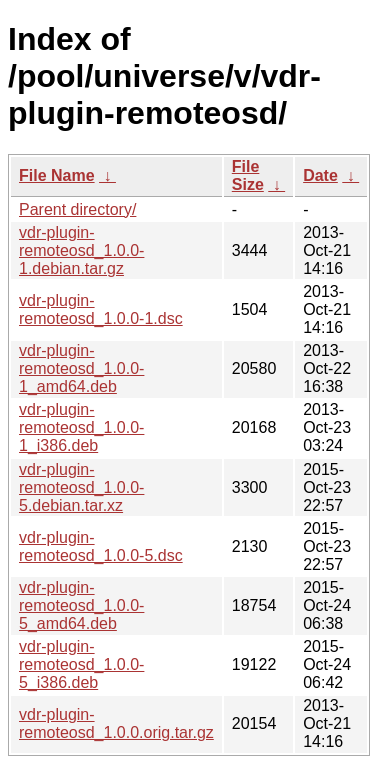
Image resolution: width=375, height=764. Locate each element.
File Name (57, 175)
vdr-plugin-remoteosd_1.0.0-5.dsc (101, 546)
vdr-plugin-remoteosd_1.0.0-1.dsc (101, 309)
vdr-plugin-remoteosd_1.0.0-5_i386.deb (81, 664)
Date (320, 175)
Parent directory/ (77, 209)
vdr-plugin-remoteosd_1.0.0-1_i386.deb (81, 427)
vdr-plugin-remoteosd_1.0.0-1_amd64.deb (81, 368)
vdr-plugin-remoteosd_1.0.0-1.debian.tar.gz (81, 250)
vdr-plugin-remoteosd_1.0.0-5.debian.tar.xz (81, 487)
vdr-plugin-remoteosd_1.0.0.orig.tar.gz (116, 723)
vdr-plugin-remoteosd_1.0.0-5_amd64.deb (81, 605)
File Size (248, 175)
